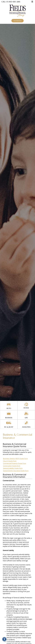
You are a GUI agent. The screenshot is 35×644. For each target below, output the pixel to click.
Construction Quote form (12, 466)
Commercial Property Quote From (15, 463)
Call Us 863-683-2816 (11, 2)
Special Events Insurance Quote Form (16, 471)
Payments (17, 21)
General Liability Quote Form (13, 468)
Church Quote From (10, 461)
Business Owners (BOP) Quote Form (15, 459)
